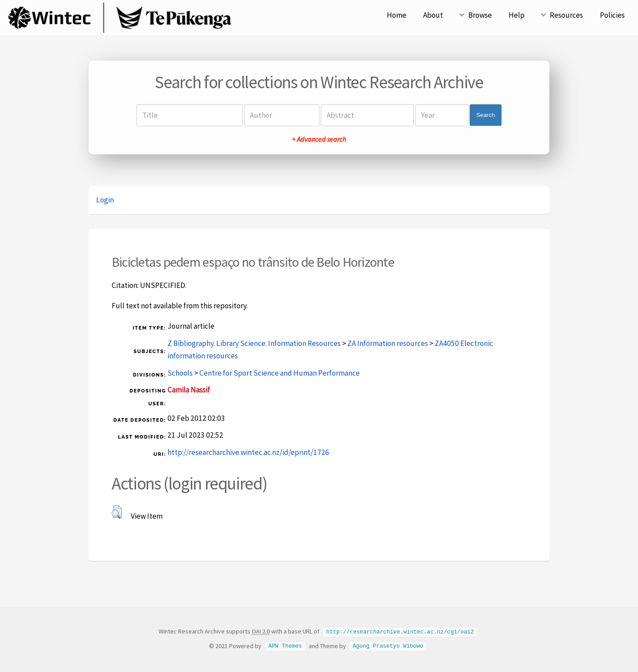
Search (486, 115)
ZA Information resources (388, 343)
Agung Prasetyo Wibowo (388, 645)
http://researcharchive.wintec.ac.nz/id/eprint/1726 (248, 452)
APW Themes (285, 645)
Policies (612, 15)
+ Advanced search (319, 139)
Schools (180, 373)
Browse (480, 15)
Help (517, 15)
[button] (117, 512)
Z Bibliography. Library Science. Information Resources (254, 343)
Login (105, 200)
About (433, 15)
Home (397, 15)
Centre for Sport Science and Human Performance (280, 373)
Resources (566, 15)
